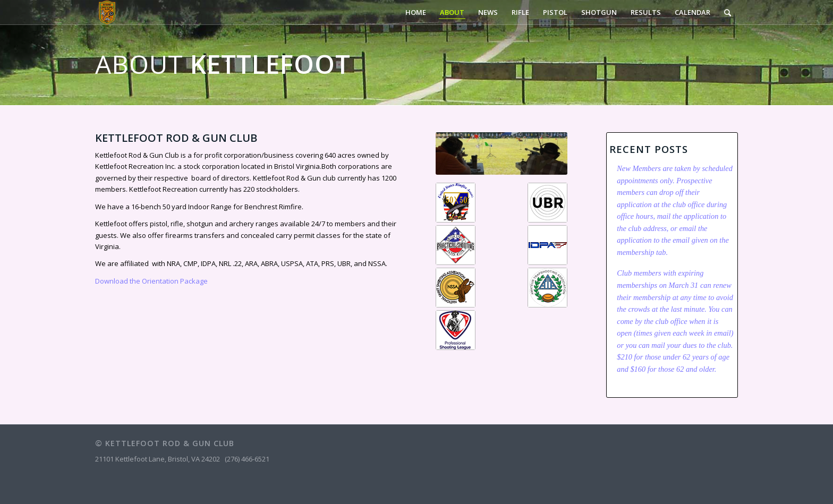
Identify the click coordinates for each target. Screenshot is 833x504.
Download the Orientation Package (151, 281)
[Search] (728, 12)
